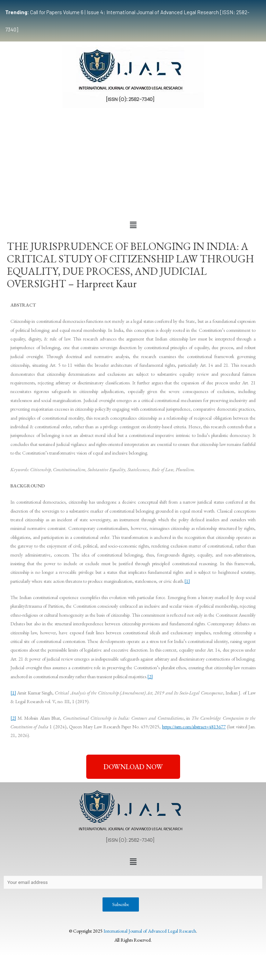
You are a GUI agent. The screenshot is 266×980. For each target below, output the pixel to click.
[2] (150, 676)
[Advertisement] (133, 163)
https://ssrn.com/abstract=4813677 (194, 727)
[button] (133, 225)
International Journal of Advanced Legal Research (150, 931)
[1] (187, 581)
